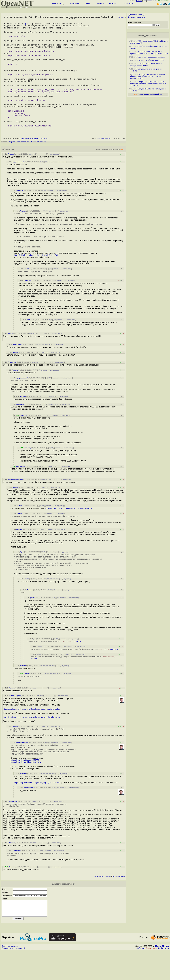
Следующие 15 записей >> (150, 94)
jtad (35, 665)
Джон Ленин (17, 371)
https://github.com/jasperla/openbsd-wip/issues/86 (36, 281)
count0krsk (13, 827)
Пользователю (23, 168)
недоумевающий (18, 188)
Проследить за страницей (13, 977)
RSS (122, 175)
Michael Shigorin (15, 722)
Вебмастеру (164, 977)
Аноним (11, 180)
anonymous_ (21, 492)
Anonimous (12, 388)
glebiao (19, 556)
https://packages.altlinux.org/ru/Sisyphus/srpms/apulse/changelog (32, 743)
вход (144, 1)
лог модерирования (118, 902)
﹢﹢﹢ (39, 180)
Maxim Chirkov (162, 975)
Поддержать (152, 977)
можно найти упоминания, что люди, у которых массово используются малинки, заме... (73, 684)
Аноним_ (40, 673)
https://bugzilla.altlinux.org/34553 (25, 786)
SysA (22, 578)
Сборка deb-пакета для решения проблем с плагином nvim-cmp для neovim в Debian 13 (148, 84)
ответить (32, 180)
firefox (110, 164)
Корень (12, 168)
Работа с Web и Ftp (39, 168)
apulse (28, 24)
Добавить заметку (136, 15)
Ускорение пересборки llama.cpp (151, 57)
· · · (44, 180)
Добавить (141, 977)
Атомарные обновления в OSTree (152, 60)
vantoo (10, 359)
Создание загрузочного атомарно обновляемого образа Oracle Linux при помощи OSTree (148, 76)
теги (131, 4)
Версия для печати (137, 17)
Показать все (114, 175)
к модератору (55, 180)
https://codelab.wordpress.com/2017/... (35, 165)
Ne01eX (30, 346)
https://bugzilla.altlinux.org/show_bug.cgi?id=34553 (36, 809)
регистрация (151, 1)
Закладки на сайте (10, 975)
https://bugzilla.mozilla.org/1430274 (26, 788)
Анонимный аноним (15, 505)
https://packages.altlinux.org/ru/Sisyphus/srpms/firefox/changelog (31, 735)
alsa (98, 164)
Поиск (125, 4)
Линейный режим (102, 175)
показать (78, 668)
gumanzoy (20, 430)
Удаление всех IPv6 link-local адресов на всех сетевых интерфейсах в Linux (149, 53)
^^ (43, 188)
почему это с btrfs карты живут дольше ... (54, 668)
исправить (122, 17)
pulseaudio (104, 164)
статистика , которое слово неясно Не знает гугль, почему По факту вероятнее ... (74, 675)
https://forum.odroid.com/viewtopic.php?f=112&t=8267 (69, 534)
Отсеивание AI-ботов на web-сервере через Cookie (146, 65)
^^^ (46, 188)
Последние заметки (148, 36)
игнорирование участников (102, 902)
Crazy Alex (19, 217)
